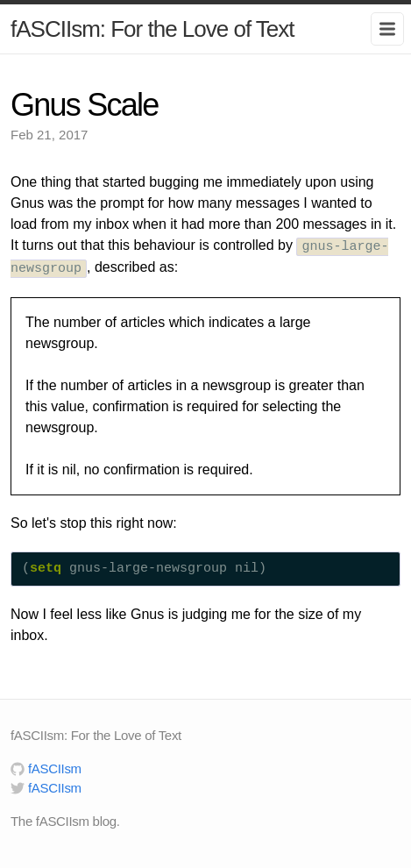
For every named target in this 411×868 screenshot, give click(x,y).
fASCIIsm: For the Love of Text (152, 29)
